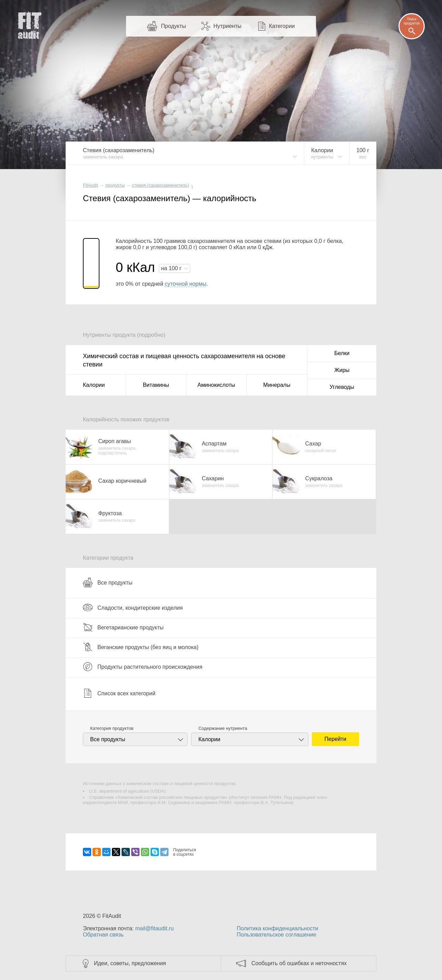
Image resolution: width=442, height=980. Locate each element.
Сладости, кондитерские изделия (133, 608)
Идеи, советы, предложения (130, 963)
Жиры (342, 370)
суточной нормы (185, 284)
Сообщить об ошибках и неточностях (299, 963)
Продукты (173, 26)
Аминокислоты (216, 385)
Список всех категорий (119, 693)
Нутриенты (227, 26)
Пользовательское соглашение (276, 935)
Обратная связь (103, 935)
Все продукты (108, 582)
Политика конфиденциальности (277, 928)
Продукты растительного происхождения (143, 667)
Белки (342, 353)
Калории (94, 385)
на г (172, 268)
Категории (282, 26)
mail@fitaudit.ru (155, 928)
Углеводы (342, 387)
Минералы (277, 385)
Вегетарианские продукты (123, 627)
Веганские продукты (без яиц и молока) (141, 647)
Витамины (156, 385)
